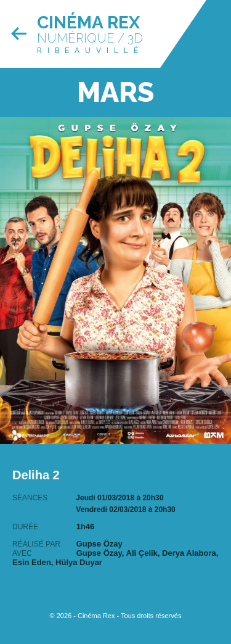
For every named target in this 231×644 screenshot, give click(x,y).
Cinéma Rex (88, 23)
